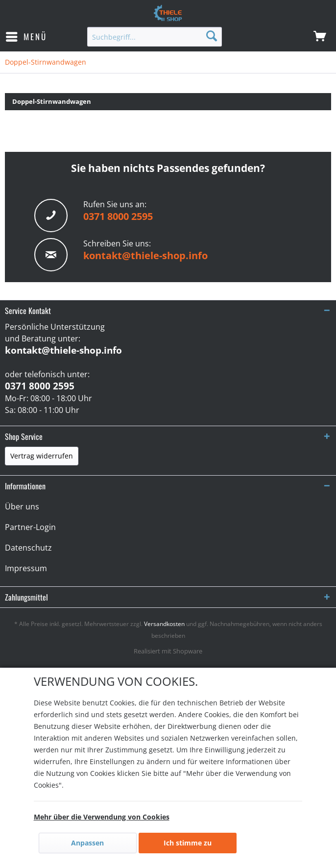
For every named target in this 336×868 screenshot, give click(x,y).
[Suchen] (212, 36)
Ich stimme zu (188, 843)
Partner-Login (30, 527)
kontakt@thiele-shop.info (145, 255)
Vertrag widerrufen (42, 456)
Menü (26, 36)
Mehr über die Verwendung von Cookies (102, 817)
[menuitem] (26, 37)
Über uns (22, 506)
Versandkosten (164, 624)
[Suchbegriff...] (154, 37)
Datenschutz (28, 548)
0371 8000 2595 (118, 216)
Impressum (26, 568)
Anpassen (87, 843)
